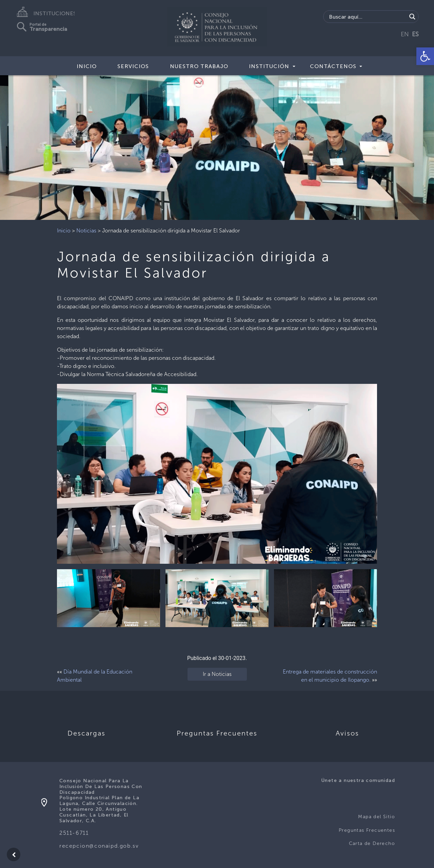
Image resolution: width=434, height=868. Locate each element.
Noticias (86, 231)
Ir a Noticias (217, 674)
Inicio (87, 66)
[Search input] (367, 17)
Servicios (133, 66)
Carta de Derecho (372, 843)
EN (405, 34)
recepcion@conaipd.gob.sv (99, 846)
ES (415, 34)
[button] (425, 56)
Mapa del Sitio (377, 817)
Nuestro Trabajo (199, 66)
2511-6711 (74, 833)
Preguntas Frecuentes (367, 830)
